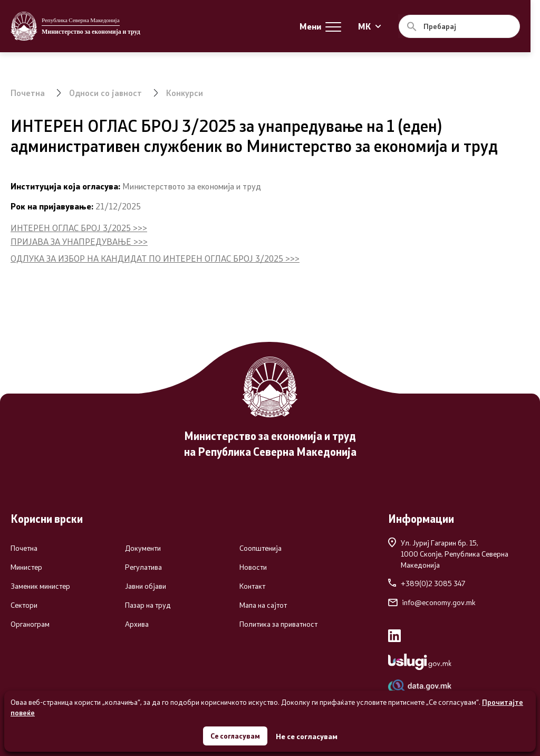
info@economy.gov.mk (432, 602)
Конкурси (185, 93)
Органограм (30, 624)
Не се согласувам (308, 735)
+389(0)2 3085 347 (427, 583)
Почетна (28, 93)
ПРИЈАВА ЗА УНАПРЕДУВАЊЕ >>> (79, 241)
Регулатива (143, 567)
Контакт (252, 586)
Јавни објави (146, 586)
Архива (137, 624)
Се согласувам (235, 735)
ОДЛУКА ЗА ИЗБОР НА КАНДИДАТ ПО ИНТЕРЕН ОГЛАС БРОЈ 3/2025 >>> (155, 258)
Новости (253, 567)
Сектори (24, 605)
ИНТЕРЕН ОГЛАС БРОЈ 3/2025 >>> (79, 228)
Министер (26, 567)
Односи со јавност (106, 93)
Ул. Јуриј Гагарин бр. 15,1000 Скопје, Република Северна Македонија (448, 553)
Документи (143, 548)
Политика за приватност (278, 624)
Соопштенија (261, 548)
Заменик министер (40, 586)
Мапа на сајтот (263, 605)
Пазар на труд (148, 605)
